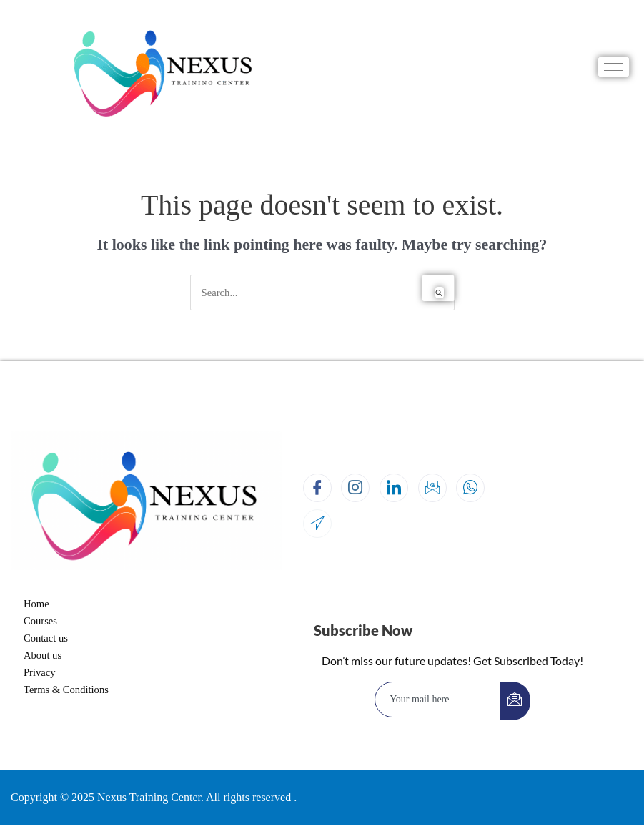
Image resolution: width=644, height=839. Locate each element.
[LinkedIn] (394, 488)
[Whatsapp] (470, 488)
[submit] (515, 701)
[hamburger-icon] (614, 67)
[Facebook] (317, 488)
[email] (438, 700)
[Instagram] (355, 488)
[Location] (317, 524)
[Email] (432, 488)
